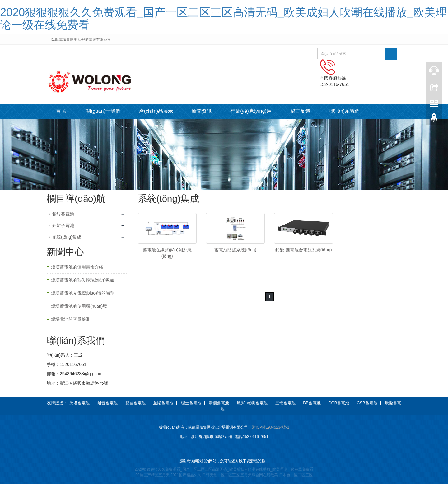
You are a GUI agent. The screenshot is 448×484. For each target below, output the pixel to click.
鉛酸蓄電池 (63, 214)
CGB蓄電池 (339, 403)
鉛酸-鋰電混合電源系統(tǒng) (303, 250)
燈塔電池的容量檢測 (71, 319)
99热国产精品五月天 (152, 475)
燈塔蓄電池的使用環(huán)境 (79, 306)
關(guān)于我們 (103, 111)
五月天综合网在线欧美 (259, 475)
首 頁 (62, 111)
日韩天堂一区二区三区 (221, 475)
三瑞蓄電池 (285, 403)
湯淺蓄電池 (219, 403)
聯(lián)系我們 (344, 111)
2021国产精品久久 (186, 475)
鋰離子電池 (63, 225)
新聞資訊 (202, 111)
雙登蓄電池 (135, 403)
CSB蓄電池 (367, 403)
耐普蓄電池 (107, 403)
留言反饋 (300, 111)
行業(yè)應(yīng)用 (251, 111)
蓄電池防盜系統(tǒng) (235, 250)
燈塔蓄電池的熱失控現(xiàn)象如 (83, 280)
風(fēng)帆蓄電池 (252, 403)
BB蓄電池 (312, 403)
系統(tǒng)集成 (67, 237)
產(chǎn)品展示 (156, 111)
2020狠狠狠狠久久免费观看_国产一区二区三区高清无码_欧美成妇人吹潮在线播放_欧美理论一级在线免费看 (223, 19)
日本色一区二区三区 (296, 475)
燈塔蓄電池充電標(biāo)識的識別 (83, 293)
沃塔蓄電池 (79, 403)
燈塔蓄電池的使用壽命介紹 (77, 267)
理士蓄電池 (191, 403)
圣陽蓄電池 (163, 403)
